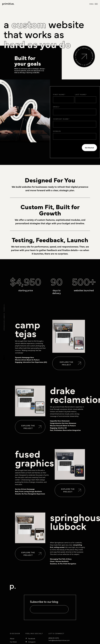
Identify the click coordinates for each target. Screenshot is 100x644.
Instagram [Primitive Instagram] (32, 642)
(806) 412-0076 (54, 638)
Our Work (13, 642)
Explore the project (70, 363)
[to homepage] (8, 4)
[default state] (65, 609)
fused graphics (35, 458)
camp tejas (28, 329)
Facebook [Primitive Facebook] (32, 638)
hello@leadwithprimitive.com (59, 640)
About (12, 638)
